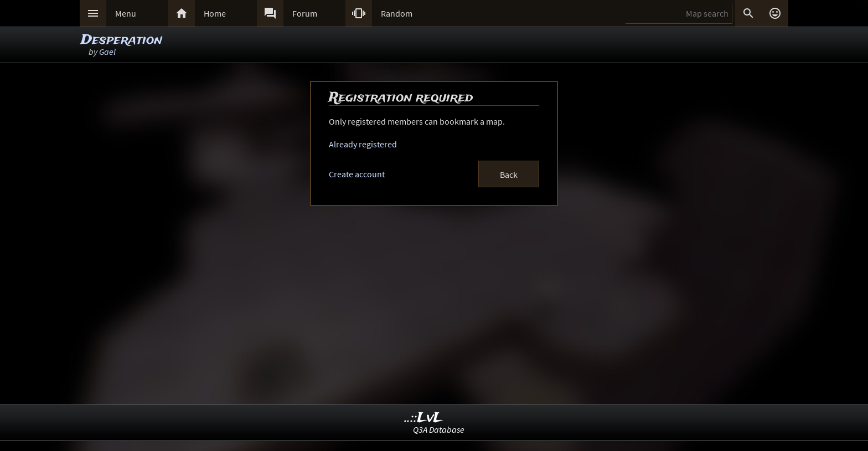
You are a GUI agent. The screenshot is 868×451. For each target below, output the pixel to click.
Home (215, 13)
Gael (107, 52)
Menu (126, 13)
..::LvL (424, 418)
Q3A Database (439, 429)
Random (397, 13)
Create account (357, 174)
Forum (305, 13)
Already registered (363, 144)
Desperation (122, 40)
